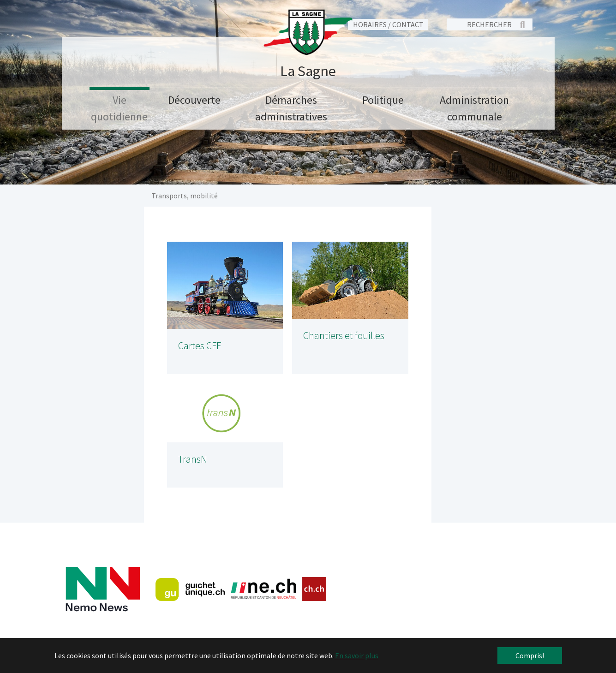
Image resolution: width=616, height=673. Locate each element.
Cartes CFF (200, 346)
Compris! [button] (530, 655)
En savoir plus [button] (357, 655)
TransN (193, 459)
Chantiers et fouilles (344, 336)
